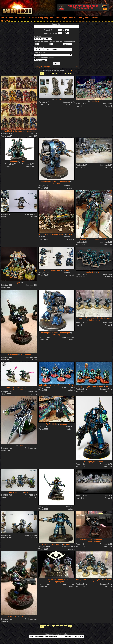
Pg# (70, 74)
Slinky (71, 385)
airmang (105, 240)
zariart (26, 283)
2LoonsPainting (19, 389)
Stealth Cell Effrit (15, 492)
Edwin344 (24, 162)
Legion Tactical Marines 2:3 (55, 580)
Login (77, 67)
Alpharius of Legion (52, 270)
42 (61, 74)
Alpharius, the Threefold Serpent (92, 540)
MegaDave (95, 101)
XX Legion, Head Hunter (94, 462)
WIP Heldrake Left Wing (89, 240)
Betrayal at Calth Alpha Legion (88, 580)
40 (53, 74)
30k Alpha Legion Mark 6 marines (53, 385)
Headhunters (90, 272)
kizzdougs (31, 131)
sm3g (100, 272)
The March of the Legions (14, 131)
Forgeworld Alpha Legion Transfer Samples (94, 318)
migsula (58, 100)
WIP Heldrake (52, 424)
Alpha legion (15, 283)
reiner (20, 446)
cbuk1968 (70, 234)
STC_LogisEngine (57, 582)
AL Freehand (13, 355)
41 (57, 74)
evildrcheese (26, 355)
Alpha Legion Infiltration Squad (51, 234)
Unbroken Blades (94, 542)
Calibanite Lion (95, 320)
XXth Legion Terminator (51, 544)
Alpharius (14, 162)
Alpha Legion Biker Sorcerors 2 (18, 387)
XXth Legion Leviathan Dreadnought (55, 181)
